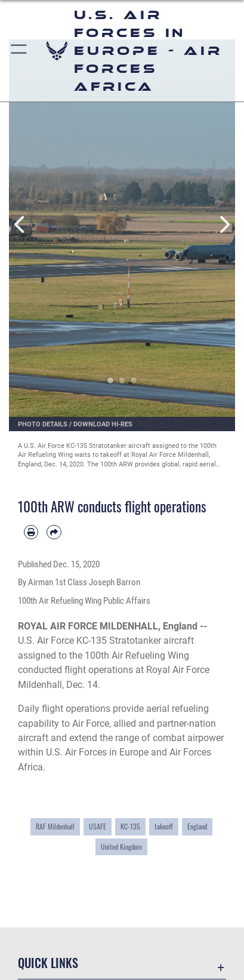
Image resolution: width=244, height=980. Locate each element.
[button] (19, 51)
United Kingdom (121, 847)
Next (224, 225)
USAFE (98, 826)
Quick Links (48, 963)
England (197, 826)
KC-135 (130, 826)
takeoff (164, 826)
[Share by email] (54, 532)
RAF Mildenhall (55, 826)
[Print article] (31, 532)
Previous (20, 225)
